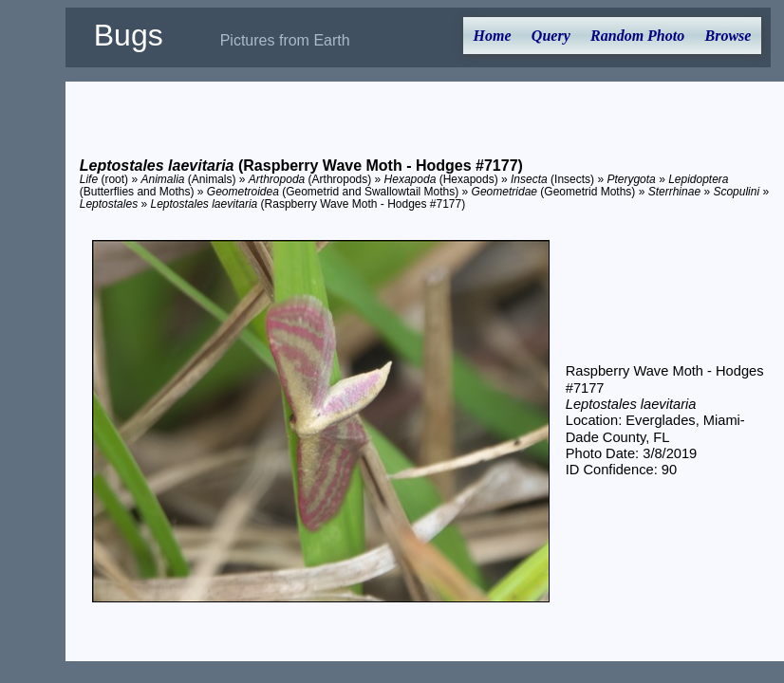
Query (551, 36)
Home (493, 36)
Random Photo (637, 36)
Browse (728, 36)
